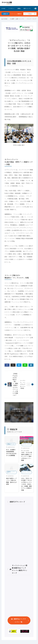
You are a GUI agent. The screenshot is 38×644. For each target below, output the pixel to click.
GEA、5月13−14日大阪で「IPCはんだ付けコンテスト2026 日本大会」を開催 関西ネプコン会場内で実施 (26, 484)
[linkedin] (31, 365)
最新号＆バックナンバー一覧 (20, 620)
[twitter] (13, 365)
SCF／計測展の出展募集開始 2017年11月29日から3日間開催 (11, 453)
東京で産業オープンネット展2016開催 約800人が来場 (11, 481)
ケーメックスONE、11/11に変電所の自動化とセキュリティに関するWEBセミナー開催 (26, 455)
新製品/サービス (11, 444)
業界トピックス (27, 8)
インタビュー (11, 8)
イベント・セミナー (32, 19)
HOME (3, 8)
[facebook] (7, 365)
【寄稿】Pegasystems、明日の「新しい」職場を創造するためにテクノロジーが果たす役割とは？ (15, 384)
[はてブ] (19, 365)
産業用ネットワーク (11, 472)
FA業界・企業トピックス (17, 19)
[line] (25, 365)
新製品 (19, 8)
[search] (35, 14)
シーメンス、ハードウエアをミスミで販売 (23, 384)
